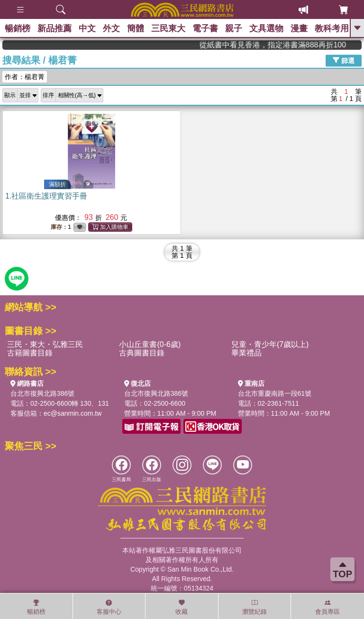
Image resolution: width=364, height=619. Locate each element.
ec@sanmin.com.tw (73, 413)
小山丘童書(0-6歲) (150, 344)
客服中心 (109, 607)
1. (46, 196)
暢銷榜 (18, 28)
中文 (87, 28)
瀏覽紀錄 (255, 607)
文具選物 (266, 28)
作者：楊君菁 (25, 77)
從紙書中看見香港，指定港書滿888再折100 (299, 45)
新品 (55, 28)
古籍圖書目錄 (30, 353)
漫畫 (299, 28)
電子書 (205, 28)
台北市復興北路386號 (42, 393)
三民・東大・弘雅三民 (45, 344)
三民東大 (168, 28)
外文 (111, 28)
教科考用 (332, 28)
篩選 (344, 60)
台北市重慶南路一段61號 (275, 393)
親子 (234, 28)
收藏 (182, 607)
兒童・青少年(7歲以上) (270, 344)
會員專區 (328, 607)
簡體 (136, 28)
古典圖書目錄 (142, 353)
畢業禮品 (246, 353)
